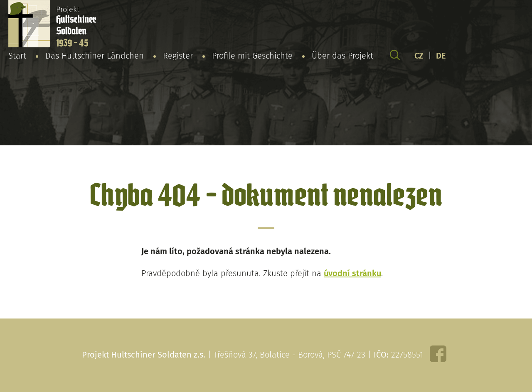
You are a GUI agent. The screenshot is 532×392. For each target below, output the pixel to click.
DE (441, 56)
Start (17, 56)
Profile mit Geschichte (252, 56)
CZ (419, 56)
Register (178, 56)
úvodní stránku (352, 273)
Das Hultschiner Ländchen (95, 56)
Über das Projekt (342, 56)
